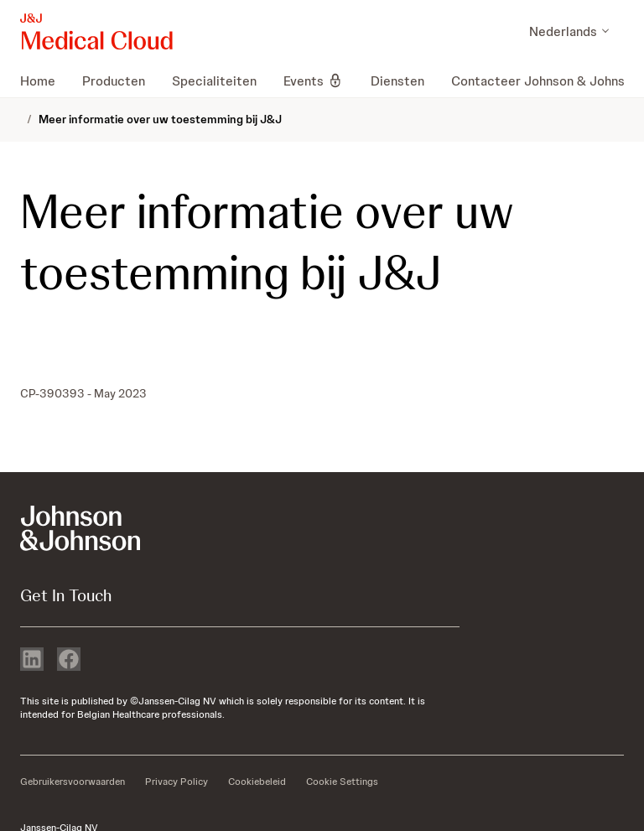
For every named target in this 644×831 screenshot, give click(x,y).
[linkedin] (32, 661)
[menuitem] (44, 81)
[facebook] (69, 661)
